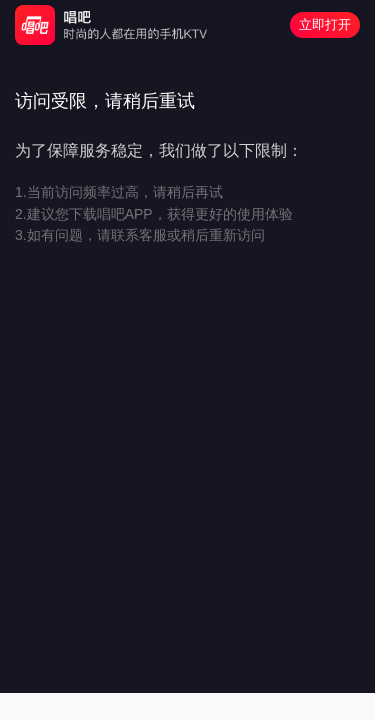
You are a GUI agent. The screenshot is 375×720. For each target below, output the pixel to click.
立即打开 (325, 24)
